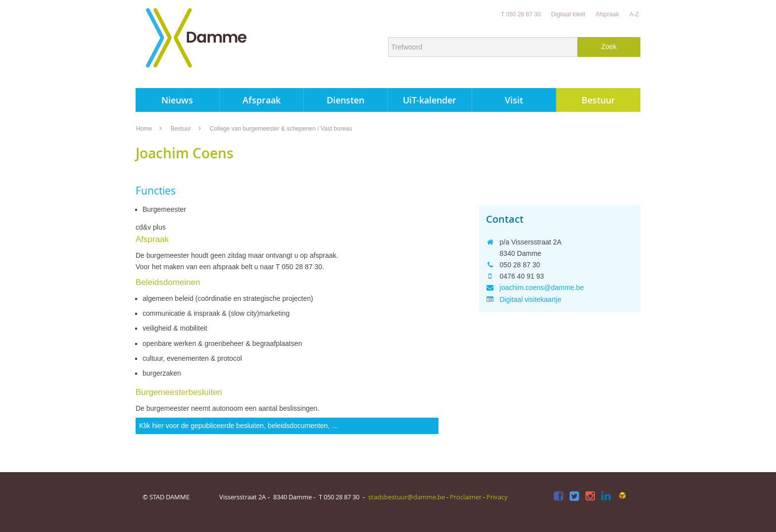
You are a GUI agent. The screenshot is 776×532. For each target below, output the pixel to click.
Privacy (497, 497)
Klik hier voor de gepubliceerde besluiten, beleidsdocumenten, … (239, 426)
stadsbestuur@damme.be (407, 497)
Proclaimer (466, 497)
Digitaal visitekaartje (531, 299)
